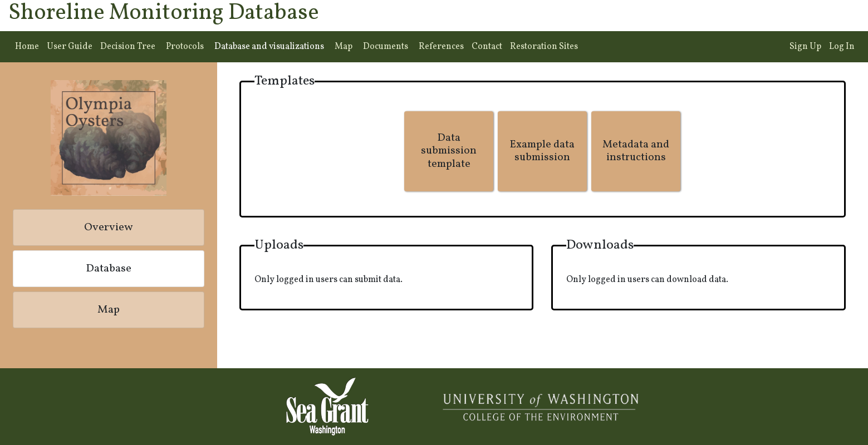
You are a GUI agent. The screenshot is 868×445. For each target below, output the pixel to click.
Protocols (185, 47)
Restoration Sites (544, 47)
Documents (386, 47)
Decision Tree (128, 47)
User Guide (70, 47)
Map (344, 47)
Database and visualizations (269, 47)
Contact (487, 47)
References (441, 47)
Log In (842, 47)
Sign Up (805, 47)
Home (27, 47)
